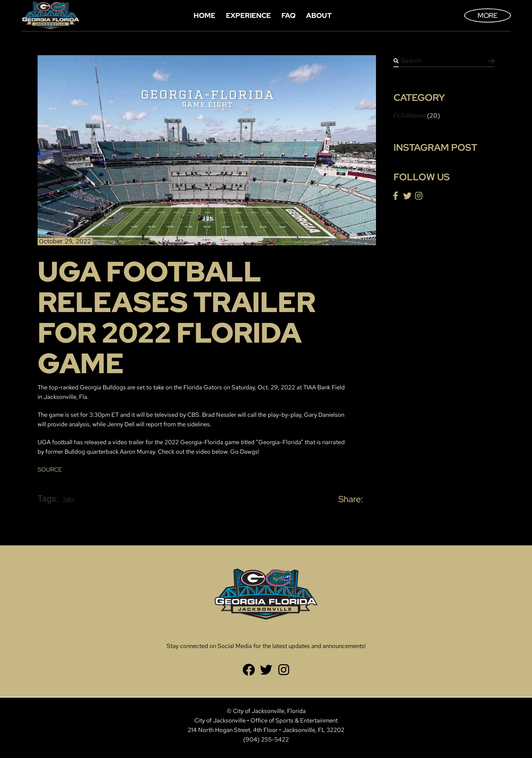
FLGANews (410, 115)
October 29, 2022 (65, 242)
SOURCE (50, 469)
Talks (69, 499)
